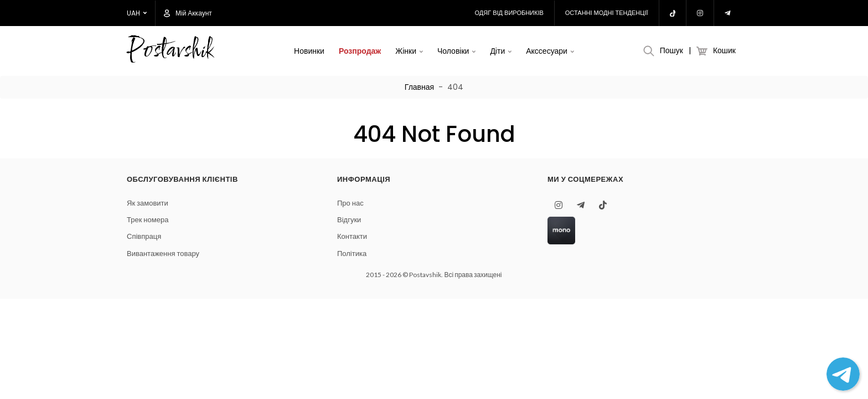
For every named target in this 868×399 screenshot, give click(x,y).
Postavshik (170, 51)
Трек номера (148, 220)
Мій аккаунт (188, 13)
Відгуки (349, 220)
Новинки (309, 51)
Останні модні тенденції (607, 13)
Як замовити (148, 203)
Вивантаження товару (163, 254)
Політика (352, 254)
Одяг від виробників (509, 13)
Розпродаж (360, 51)
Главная (419, 87)
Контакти (352, 236)
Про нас (350, 203)
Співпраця (144, 236)
